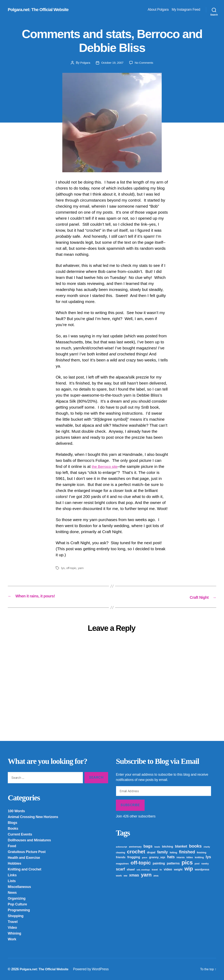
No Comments (145, 63)
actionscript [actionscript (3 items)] (121, 847)
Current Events (20, 834)
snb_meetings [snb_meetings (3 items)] (143, 869)
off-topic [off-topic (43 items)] (141, 863)
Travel (13, 922)
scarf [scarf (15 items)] (120, 869)
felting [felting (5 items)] (173, 852)
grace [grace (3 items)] (145, 857)
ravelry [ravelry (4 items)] (205, 863)
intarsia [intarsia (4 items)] (181, 857)
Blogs (13, 822)
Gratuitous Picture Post (27, 852)
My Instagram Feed (186, 10)
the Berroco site (106, 466)
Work (12, 939)
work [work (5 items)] (119, 875)
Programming (19, 910)
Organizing (17, 898)
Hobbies (14, 863)
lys (63, 568)
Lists (12, 881)
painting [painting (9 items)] (159, 863)
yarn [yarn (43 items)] (146, 875)
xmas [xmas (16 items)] (134, 875)
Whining (14, 933)
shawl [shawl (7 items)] (131, 869)
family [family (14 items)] (163, 852)
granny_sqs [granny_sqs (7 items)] (157, 857)
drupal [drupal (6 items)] (151, 852)
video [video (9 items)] (168, 869)
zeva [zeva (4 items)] (156, 876)
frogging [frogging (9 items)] (134, 857)
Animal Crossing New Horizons (33, 817)
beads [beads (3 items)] (157, 847)
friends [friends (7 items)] (121, 857)
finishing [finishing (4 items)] (201, 852)
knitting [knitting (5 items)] (199, 857)
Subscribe (130, 805)
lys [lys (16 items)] (208, 857)
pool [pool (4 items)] (197, 863)
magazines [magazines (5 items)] (122, 863)
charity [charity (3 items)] (207, 847)
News (12, 892)
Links (12, 875)
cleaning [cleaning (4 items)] (120, 852)
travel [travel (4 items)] (155, 869)
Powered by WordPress (95, 969)
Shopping (16, 916)
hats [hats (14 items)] (171, 857)
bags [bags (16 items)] (148, 846)
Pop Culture (17, 904)
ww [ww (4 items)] (125, 876)
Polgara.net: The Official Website (41, 10)
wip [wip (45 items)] (189, 869)
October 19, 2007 (112, 63)
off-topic (72, 568)
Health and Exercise (24, 857)
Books (13, 828)
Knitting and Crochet (25, 869)
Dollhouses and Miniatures (29, 840)
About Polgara (158, 10)
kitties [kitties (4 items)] (190, 857)
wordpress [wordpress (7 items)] (202, 869)
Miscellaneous (19, 887)
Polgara (84, 63)
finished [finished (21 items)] (187, 852)
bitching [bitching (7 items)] (167, 846)
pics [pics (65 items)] (187, 862)
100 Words (16, 811)
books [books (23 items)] (195, 846)
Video (12, 927)
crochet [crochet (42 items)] (136, 851)
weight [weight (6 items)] (178, 869)
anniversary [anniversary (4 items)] (135, 847)
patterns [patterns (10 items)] (173, 863)
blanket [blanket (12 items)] (181, 846)
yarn (82, 568)
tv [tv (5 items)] (161, 869)
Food (12, 846)
